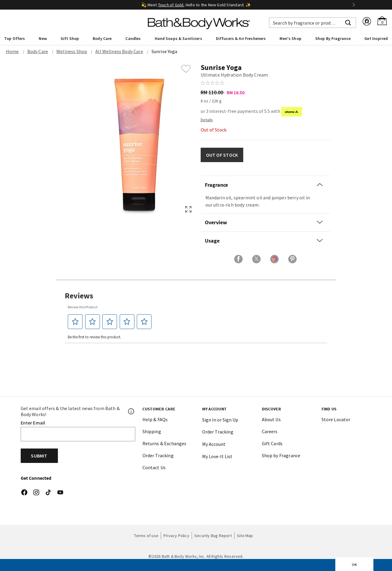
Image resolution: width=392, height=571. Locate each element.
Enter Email (33, 423)
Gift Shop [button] (70, 38)
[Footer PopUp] (131, 411)
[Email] (78, 434)
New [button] (43, 38)
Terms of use (146, 536)
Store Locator (336, 419)
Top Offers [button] (15, 38)
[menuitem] (15, 38)
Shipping (152, 431)
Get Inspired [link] (376, 38)
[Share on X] (256, 259)
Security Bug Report (213, 536)
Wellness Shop (72, 51)
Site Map (245, 536)
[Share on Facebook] (238, 259)
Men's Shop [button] (290, 38)
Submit (39, 456)
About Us (271, 419)
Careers (270, 431)
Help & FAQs (155, 419)
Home (12, 51)
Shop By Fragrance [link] (333, 38)
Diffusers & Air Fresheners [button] (241, 38)
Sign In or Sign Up (220, 420)
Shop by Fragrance (281, 455)
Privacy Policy (176, 536)
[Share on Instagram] (274, 259)
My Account (214, 444)
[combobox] (313, 23)
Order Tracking (158, 455)
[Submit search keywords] (348, 22)
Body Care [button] (102, 38)
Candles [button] (133, 38)
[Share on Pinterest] (292, 259)
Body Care (38, 51)
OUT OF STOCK (222, 155)
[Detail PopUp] (207, 119)
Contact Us (154, 467)
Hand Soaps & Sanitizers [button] (178, 38)
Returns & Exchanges (165, 443)
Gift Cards (272, 443)
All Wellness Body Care (119, 51)
